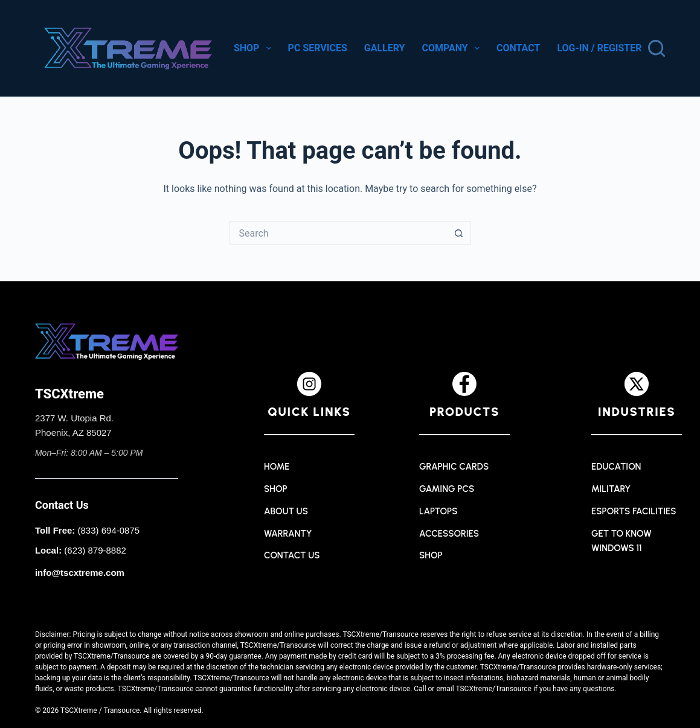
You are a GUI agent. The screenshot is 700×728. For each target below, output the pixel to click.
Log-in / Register (599, 48)
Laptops (438, 511)
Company (452, 48)
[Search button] (459, 233)
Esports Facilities (634, 511)
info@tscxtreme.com (80, 573)
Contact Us (292, 555)
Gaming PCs (447, 489)
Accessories (449, 534)
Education (616, 467)
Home (277, 467)
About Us (286, 511)
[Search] (657, 48)
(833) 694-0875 (109, 530)
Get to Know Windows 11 (621, 541)
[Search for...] (338, 233)
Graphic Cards (454, 467)
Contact (518, 48)
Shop (253, 48)
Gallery (385, 48)
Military (611, 489)
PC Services (318, 48)
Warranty (288, 534)
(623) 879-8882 (95, 550)
